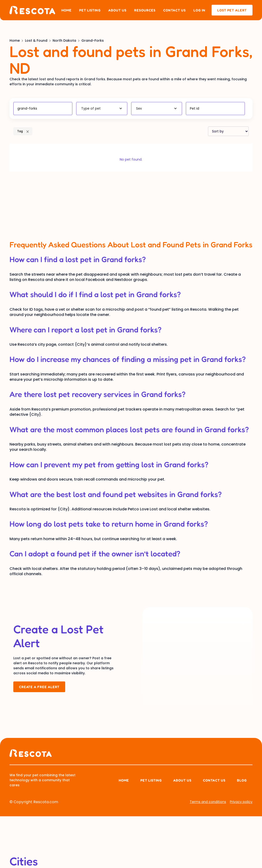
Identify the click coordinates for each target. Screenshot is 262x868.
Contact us (175, 10)
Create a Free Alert (39, 687)
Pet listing (90, 10)
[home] (32, 10)
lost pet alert (232, 10)
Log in (199, 10)
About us (117, 10)
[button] (102, 109)
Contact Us (214, 780)
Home (67, 10)
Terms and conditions (208, 802)
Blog (242, 780)
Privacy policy (241, 802)
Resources (145, 10)
